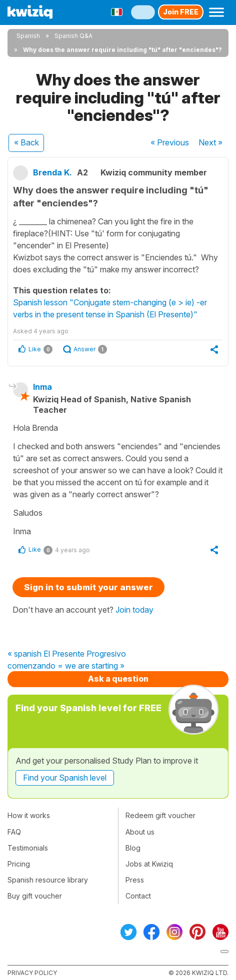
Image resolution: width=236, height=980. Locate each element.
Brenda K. (52, 172)
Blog (133, 848)
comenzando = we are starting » (66, 666)
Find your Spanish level (65, 778)
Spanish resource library (48, 880)
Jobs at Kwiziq (149, 864)
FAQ (14, 832)
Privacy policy (32, 973)
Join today (134, 610)
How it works (29, 815)
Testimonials (28, 848)
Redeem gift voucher (160, 815)
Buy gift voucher (35, 896)
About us (140, 832)
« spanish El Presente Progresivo (67, 654)
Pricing (19, 864)
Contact (138, 896)
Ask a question (118, 679)
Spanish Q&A (73, 36)
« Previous (170, 142)
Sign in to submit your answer (88, 587)
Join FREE (181, 12)
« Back (26, 142)
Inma (42, 387)
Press (135, 880)
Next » (210, 142)
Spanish (28, 36)
